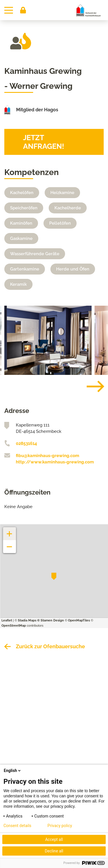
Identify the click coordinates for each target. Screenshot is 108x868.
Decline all (54, 851)
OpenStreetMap (14, 626)
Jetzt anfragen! (44, 142)
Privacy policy (60, 826)
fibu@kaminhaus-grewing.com (48, 456)
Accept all (54, 839)
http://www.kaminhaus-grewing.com (55, 462)
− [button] (10, 544)
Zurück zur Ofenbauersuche (50, 646)
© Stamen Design (51, 620)
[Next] (91, 386)
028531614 (26, 444)
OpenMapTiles (79, 620)
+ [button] (10, 531)
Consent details (17, 826)
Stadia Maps (27, 620)
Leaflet (7, 620)
